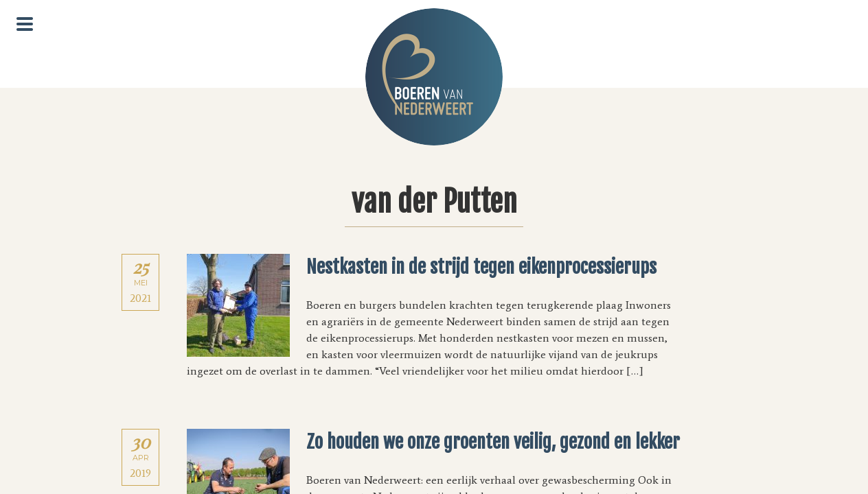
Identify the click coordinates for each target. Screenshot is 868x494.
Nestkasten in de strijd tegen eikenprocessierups (481, 267)
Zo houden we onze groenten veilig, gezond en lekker (493, 442)
